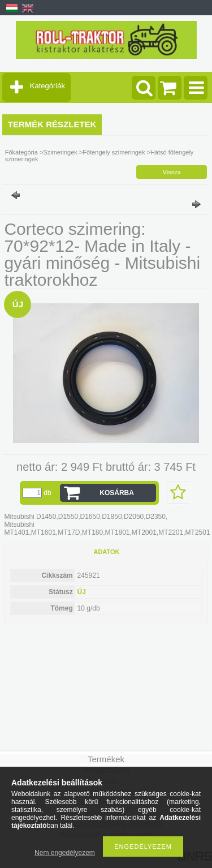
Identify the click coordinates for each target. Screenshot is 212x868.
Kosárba (117, 493)
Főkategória (21, 152)
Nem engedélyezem (65, 853)
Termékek (106, 759)
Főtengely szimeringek (114, 152)
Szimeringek (60, 152)
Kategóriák (47, 86)
